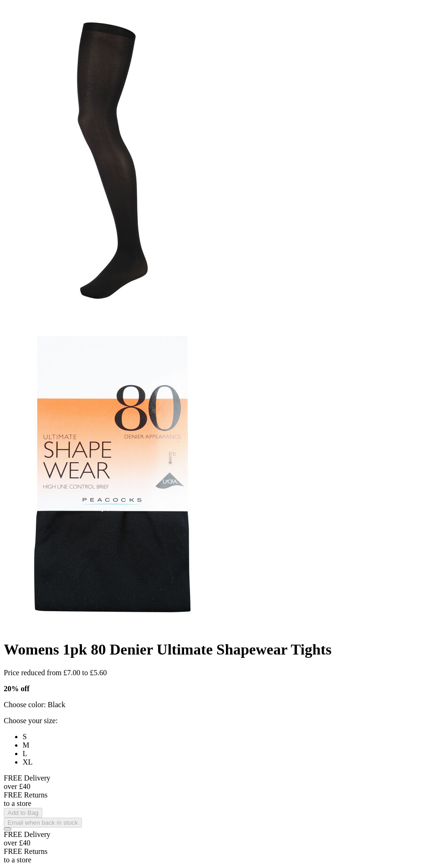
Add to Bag (23, 813)
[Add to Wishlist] (8, 829)
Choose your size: (31, 721)
